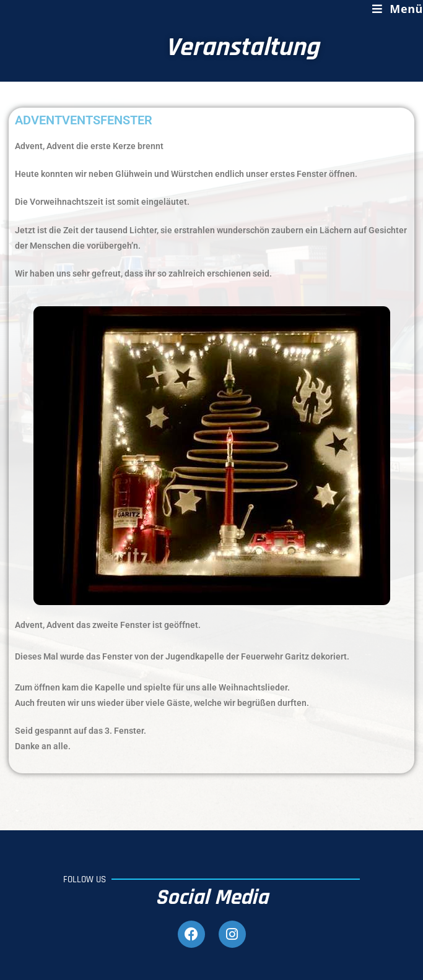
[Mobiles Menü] (398, 9)
